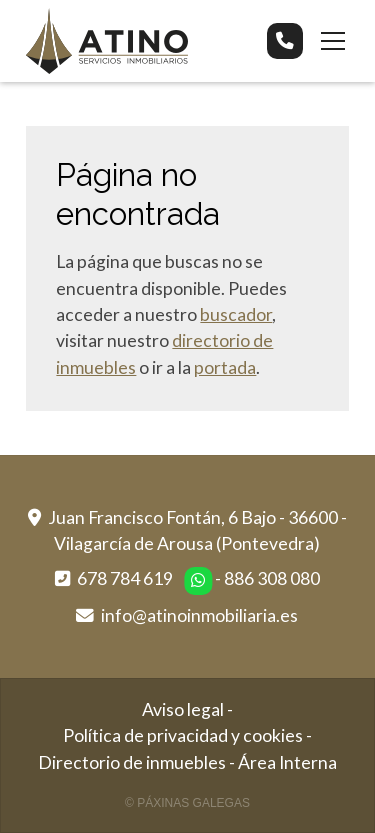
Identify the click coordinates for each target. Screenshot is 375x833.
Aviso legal (183, 709)
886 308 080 (272, 578)
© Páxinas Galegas (187, 803)
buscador (236, 314)
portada (225, 367)
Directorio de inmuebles (132, 762)
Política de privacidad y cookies (183, 735)
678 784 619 (125, 578)
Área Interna (287, 762)
